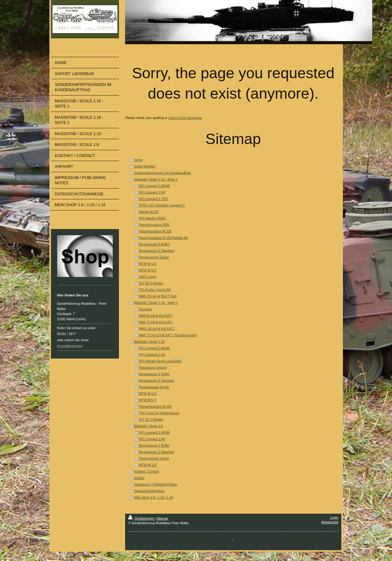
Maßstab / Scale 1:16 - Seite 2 (156, 303)
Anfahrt (139, 478)
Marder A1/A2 (149, 212)
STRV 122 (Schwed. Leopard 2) (162, 205)
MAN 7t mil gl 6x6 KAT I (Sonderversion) (168, 335)
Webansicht (330, 522)
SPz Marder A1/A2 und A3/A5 (160, 361)
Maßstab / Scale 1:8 (148, 426)
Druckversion (141, 518)
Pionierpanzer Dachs (154, 257)
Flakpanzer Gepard (153, 368)
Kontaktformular (70, 346)
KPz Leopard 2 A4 (152, 192)
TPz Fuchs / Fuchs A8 (155, 290)
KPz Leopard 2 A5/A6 (154, 186)
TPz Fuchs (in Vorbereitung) (159, 413)
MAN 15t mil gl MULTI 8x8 (158, 296)
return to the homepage (185, 118)
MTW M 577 (148, 270)
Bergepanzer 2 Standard (157, 251)
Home (138, 160)
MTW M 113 (148, 264)
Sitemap (162, 518)
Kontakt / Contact (147, 471)
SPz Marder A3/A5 (152, 218)
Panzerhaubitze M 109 (155, 231)
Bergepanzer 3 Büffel (154, 244)
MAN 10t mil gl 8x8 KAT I (157, 329)
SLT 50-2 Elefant (151, 283)
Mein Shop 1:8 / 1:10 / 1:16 (154, 497)
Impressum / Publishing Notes (156, 484)
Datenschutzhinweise (149, 491)
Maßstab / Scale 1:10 (149, 342)
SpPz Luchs (148, 277)
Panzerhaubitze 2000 (154, 225)
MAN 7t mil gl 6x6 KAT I (156, 322)
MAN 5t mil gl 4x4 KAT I (156, 316)
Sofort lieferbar (145, 166)
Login (334, 517)
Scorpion (145, 309)
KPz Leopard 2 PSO (154, 199)
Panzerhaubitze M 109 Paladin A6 (163, 238)
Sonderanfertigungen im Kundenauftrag (162, 173)
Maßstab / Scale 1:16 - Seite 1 (156, 179)
